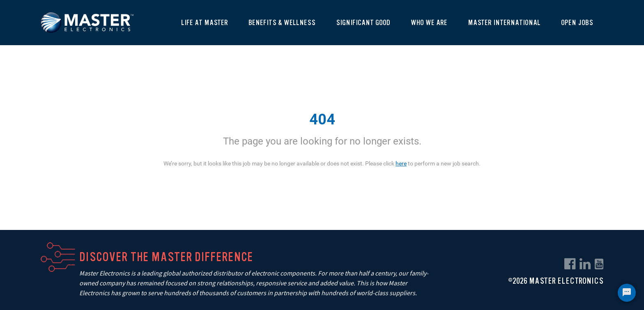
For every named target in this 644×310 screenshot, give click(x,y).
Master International (504, 23)
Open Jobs (577, 23)
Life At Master (205, 23)
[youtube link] (599, 264)
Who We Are (429, 23)
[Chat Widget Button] (627, 293)
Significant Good (363, 23)
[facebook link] (570, 264)
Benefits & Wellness (282, 23)
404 (322, 119)
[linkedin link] (585, 264)
